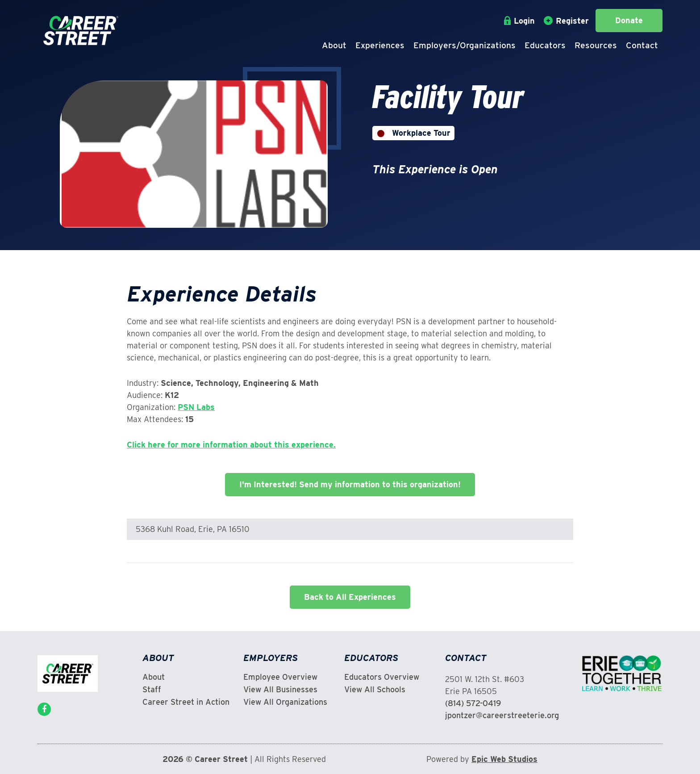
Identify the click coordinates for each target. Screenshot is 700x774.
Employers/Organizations (465, 45)
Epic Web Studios (504, 759)
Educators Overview (382, 677)
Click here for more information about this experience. (231, 445)
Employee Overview (280, 677)
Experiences (380, 45)
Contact (642, 45)
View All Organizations (285, 702)
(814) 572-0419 (473, 703)
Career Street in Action (186, 702)
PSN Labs (196, 407)
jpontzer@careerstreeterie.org (502, 715)
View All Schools (375, 690)
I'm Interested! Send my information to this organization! (350, 484)
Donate (629, 20)
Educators (545, 45)
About (334, 45)
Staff (152, 690)
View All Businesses (280, 690)
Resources (596, 45)
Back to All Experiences (350, 597)
